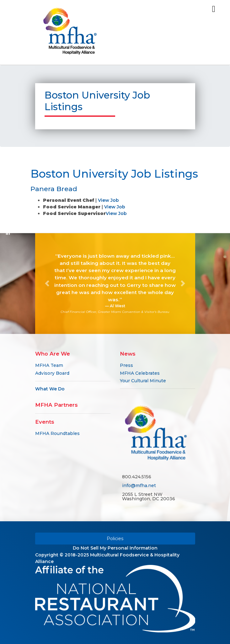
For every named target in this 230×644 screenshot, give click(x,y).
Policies (115, 539)
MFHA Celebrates (140, 373)
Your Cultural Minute (143, 381)
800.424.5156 (137, 477)
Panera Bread (54, 189)
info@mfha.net (139, 486)
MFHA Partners (56, 405)
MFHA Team (49, 365)
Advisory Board (52, 373)
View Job (108, 200)
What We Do (50, 389)
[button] (47, 284)
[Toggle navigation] (214, 9)
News (128, 354)
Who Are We (53, 354)
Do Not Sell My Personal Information (115, 548)
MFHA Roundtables (57, 433)
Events (45, 422)
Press (126, 365)
